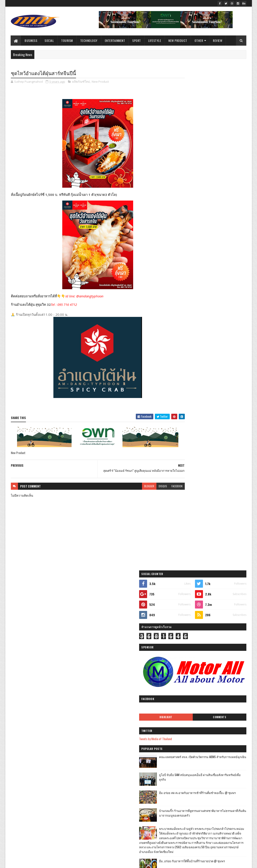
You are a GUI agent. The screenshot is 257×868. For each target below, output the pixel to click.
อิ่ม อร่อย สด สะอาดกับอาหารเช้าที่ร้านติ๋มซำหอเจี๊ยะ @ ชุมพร (220, 281)
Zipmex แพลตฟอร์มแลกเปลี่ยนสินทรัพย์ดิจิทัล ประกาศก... (132, 659)
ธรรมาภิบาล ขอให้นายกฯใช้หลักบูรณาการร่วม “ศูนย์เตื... (130, 678)
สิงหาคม (105, 651)
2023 (100, 608)
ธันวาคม (106, 626)
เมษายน (105, 803)
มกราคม (105, 822)
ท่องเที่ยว (49, 598)
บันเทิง (17, 614)
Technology (89, 40)
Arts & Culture (67, 668)
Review (218, 40)
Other (199, 40)
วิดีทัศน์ (17, 676)
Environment (20, 691)
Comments (229, 203)
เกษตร (39, 621)
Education (55, 652)
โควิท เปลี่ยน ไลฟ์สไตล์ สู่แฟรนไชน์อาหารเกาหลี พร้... (132, 749)
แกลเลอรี (18, 668)
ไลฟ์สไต (18, 699)
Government (19, 645)
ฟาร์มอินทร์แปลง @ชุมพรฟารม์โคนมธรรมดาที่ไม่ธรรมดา (219, 400)
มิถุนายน (106, 790)
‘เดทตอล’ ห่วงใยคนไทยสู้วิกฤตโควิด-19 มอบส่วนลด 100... (128, 775)
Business (31, 40)
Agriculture (53, 684)
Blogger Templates (68, 862)
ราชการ (18, 606)
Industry (42, 660)
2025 (100, 596)
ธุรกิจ (42, 590)
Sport (137, 40)
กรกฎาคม (106, 784)
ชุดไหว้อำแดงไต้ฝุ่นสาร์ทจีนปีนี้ (120, 715)
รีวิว (34, 652)
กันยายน (105, 645)
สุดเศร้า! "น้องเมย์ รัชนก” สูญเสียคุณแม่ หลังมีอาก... (130, 708)
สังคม (40, 606)
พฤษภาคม (106, 797)
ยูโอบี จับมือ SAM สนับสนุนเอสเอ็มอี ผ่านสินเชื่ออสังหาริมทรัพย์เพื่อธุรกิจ (220, 263)
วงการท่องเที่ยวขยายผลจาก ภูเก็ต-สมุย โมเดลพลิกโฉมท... (132, 730)
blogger (132, 489)
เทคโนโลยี (41, 614)
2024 (100, 602)
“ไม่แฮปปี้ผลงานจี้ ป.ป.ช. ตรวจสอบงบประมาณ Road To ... (130, 739)
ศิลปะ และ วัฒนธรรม (45, 676)
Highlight (193, 203)
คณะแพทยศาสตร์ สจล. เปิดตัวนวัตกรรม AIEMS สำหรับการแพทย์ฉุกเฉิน (220, 245)
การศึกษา (62, 621)
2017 (99, 842)
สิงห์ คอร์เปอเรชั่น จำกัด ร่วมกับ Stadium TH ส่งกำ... (131, 688)
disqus (146, 489)
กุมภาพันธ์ (107, 815)
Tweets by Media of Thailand (192, 224)
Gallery (73, 676)
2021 (99, 621)
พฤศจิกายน (107, 633)
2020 (100, 830)
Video (41, 691)
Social (49, 40)
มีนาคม (105, 809)
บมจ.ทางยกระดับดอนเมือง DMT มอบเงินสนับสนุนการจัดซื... (132, 669)
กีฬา (60, 606)
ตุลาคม (105, 639)
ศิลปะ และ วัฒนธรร (24, 684)
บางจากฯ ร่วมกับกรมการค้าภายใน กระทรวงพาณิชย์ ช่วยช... (128, 765)
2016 (99, 848)
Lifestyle (155, 40)
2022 (100, 615)
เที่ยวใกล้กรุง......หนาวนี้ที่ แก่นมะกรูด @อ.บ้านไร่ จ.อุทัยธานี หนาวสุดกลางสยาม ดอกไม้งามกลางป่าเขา (218, 384)
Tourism (67, 40)
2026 (100, 590)
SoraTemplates (32, 862)
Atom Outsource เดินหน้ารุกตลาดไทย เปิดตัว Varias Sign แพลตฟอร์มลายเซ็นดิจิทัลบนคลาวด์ (220, 420)
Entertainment (115, 40)
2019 (99, 836)
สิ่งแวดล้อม (46, 645)
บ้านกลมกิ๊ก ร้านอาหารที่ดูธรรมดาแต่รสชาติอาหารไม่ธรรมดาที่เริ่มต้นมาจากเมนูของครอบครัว (220, 301)
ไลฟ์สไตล (41, 668)
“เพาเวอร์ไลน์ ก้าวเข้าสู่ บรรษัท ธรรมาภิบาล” (129, 757)
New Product (178, 40)
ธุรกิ (57, 691)
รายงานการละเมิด (185, 656)
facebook (160, 489)
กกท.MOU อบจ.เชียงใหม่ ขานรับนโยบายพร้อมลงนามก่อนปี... (131, 698)
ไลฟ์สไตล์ (19, 590)
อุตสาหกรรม (48, 637)
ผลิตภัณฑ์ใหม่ (81, 82)
